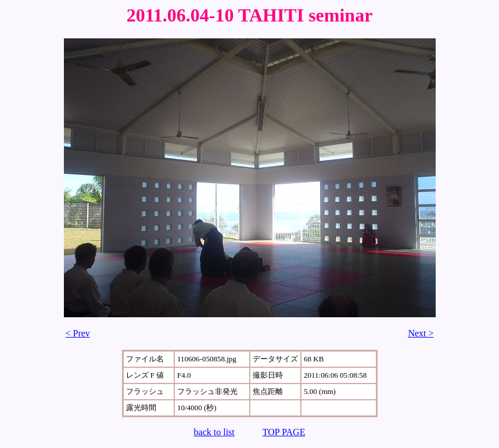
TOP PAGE (284, 432)
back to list (214, 432)
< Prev (78, 333)
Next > (421, 333)
